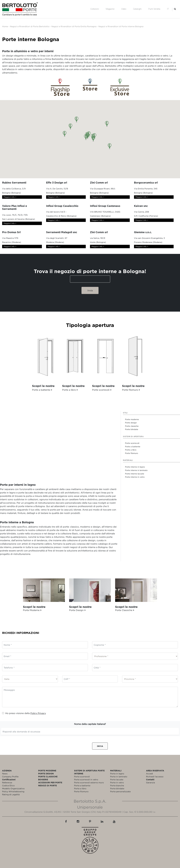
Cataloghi (137, 9)
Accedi (149, 774)
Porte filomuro (81, 791)
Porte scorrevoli (82, 777)
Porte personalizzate (120, 791)
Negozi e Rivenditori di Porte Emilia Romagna (74, 26)
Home (5, 26)
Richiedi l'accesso (155, 777)
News (5, 774)
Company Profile (10, 777)
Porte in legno (117, 774)
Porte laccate (117, 780)
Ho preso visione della (24, 713)
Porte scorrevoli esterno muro (89, 782)
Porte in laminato (119, 777)
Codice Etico (8, 785)
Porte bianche (117, 785)
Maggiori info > (10, 197)
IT (168, 9)
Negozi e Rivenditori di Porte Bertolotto (30, 26)
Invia (100, 746)
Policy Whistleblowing (13, 791)
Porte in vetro (117, 782)
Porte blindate (117, 788)
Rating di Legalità (11, 794)
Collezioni (95, 9)
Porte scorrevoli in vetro (86, 780)
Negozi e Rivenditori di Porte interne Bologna (121, 26)
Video (124, 9)
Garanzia (150, 782)
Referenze (7, 782)
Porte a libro (80, 788)
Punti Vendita (154, 9)
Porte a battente (82, 785)
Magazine (110, 9)
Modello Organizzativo (13, 788)
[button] (93, 139)
